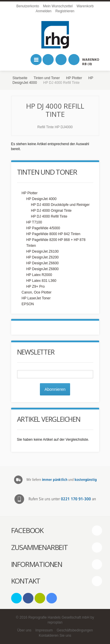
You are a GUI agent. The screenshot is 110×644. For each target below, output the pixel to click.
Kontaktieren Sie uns (55, 636)
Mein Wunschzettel (58, 6)
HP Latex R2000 (39, 275)
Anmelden (43, 11)
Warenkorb (85, 6)
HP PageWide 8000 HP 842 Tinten (53, 234)
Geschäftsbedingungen (75, 630)
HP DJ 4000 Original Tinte (51, 211)
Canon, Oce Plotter (37, 292)
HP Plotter (74, 78)
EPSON (28, 304)
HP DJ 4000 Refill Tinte (49, 216)
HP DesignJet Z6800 (43, 269)
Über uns (24, 630)
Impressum (44, 630)
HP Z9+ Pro (36, 287)
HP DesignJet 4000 (42, 199)
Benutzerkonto (28, 6)
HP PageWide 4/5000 (43, 228)
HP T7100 (34, 222)
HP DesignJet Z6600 (43, 263)
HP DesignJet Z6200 (43, 257)
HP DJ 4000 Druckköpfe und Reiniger (60, 205)
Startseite (20, 78)
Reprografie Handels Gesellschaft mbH (59, 617)
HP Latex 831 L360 (42, 281)
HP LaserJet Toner (36, 298)
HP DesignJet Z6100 (43, 251)
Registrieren (65, 11)
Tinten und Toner (47, 78)
